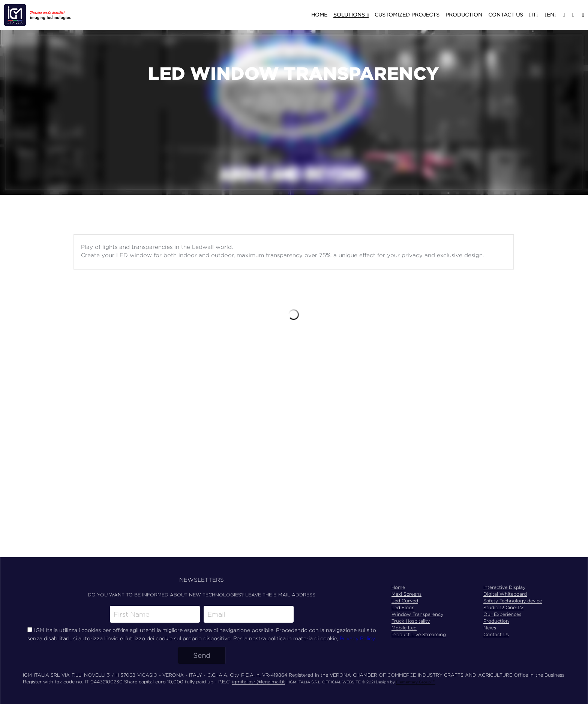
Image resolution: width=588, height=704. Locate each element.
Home (398, 587)
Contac (492, 634)
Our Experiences (502, 614)
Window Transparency (417, 614)
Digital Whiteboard (505, 594)
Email (216, 614)
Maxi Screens (406, 594)
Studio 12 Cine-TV (503, 607)
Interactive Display (504, 587)
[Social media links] (564, 15)
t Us (504, 634)
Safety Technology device (513, 601)
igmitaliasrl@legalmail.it (259, 682)
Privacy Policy (357, 638)
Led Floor (403, 607)
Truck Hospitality (411, 621)
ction (503, 621)
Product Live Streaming (419, 634)
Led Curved (405, 601)
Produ (490, 621)
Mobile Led (404, 628)
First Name (132, 614)
